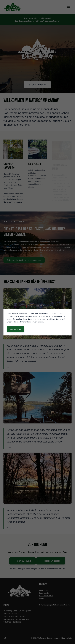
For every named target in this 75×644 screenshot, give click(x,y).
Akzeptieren (16, 329)
